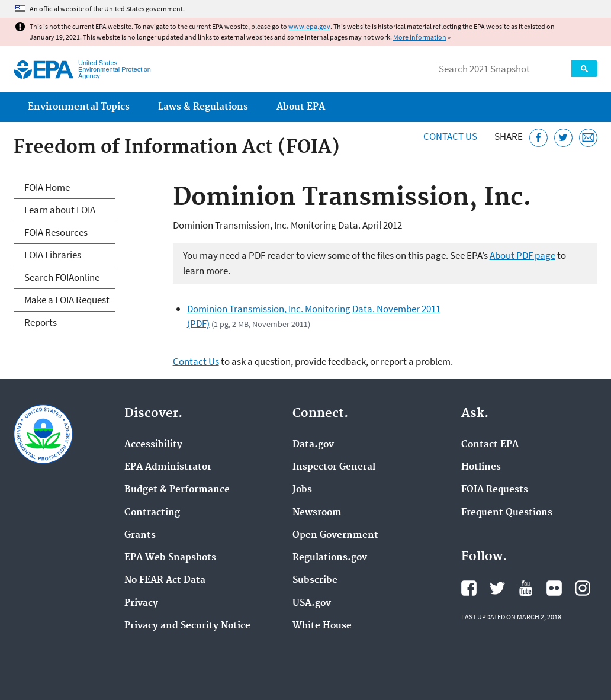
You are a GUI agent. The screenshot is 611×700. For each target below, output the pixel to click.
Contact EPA (490, 445)
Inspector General (334, 467)
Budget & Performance (177, 490)
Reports (41, 322)
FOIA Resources (56, 232)
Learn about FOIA (60, 210)
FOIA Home (47, 187)
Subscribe (315, 580)
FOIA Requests (495, 490)
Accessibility (153, 445)
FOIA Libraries (53, 255)
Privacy (141, 603)
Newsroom (317, 513)
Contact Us (450, 136)
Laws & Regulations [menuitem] (203, 107)
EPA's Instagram (583, 588)
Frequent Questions (507, 513)
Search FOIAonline (62, 277)
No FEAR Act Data (165, 580)
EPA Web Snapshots (170, 558)
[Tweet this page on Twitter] (563, 138)
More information (420, 37)
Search (584, 69)
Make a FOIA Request (67, 300)
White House (322, 626)
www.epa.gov (309, 26)
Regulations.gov (330, 558)
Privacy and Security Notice (187, 626)
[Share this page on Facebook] (538, 138)
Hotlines (481, 467)
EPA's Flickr (554, 588)
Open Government (335, 535)
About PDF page (522, 255)
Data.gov (313, 445)
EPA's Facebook (469, 588)
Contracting (152, 513)
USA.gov (312, 603)
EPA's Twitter (497, 588)
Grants (140, 535)
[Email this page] (588, 138)
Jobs (302, 490)
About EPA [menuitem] (301, 107)
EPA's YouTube (526, 588)
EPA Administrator (168, 467)
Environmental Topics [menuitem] (79, 107)
